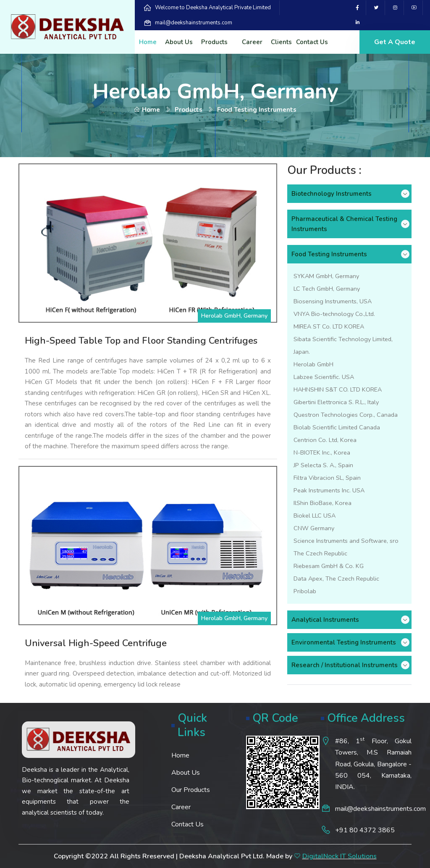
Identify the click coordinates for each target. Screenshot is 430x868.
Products (214, 42)
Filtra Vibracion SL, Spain (327, 478)
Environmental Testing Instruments (344, 642)
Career (252, 42)
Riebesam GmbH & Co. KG (329, 566)
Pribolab (305, 591)
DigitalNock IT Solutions (340, 856)
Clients (281, 42)
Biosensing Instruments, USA (333, 301)
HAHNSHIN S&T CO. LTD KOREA (338, 389)
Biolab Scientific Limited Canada (337, 427)
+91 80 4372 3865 (365, 830)
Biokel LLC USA (315, 516)
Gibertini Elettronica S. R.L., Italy (336, 402)
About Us (179, 42)
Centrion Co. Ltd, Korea (325, 440)
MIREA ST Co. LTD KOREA (329, 326)
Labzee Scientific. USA (324, 377)
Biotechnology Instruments (332, 194)
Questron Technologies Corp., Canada (346, 415)
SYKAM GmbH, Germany (326, 276)
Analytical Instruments (325, 620)
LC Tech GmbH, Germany (327, 289)
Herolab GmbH (313, 364)
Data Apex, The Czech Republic (336, 579)
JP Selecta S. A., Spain (323, 465)
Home (148, 42)
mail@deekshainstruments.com (194, 23)
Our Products (191, 790)
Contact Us (312, 42)
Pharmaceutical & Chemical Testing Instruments (344, 224)
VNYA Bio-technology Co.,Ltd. (334, 314)
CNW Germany (314, 528)
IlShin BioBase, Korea (322, 503)
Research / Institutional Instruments (345, 665)
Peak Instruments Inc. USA (329, 490)
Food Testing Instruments (329, 254)
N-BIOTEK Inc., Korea (322, 452)
